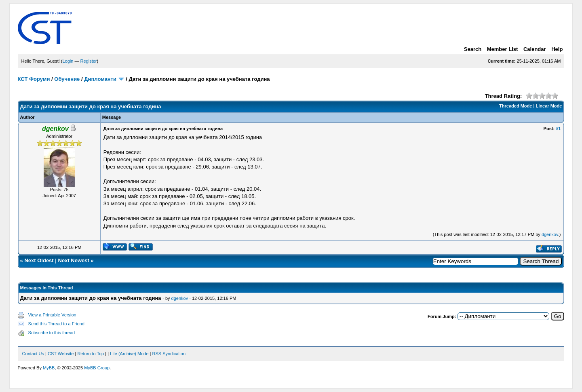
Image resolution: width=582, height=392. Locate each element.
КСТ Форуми (34, 79)
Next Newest (74, 260)
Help (557, 49)
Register (89, 61)
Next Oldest (39, 260)
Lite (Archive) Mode (129, 354)
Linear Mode (549, 106)
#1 (558, 129)
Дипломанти (100, 79)
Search (473, 49)
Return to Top (91, 354)
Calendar (535, 49)
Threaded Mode (516, 106)
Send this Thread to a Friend (56, 324)
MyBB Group (97, 368)
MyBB (49, 368)
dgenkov (550, 234)
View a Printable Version (52, 315)
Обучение (67, 79)
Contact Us (33, 354)
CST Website (61, 354)
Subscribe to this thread (52, 333)
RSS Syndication (169, 354)
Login (68, 61)
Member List (503, 49)
